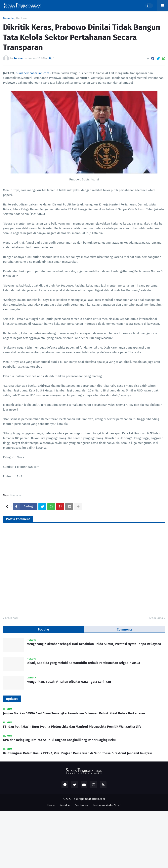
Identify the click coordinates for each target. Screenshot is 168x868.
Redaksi (65, 805)
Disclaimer (81, 805)
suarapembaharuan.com (33, 73)
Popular (44, 629)
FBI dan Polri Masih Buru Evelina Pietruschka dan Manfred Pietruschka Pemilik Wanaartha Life (72, 727)
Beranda (8, 18)
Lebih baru (12, 618)
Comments (125, 629)
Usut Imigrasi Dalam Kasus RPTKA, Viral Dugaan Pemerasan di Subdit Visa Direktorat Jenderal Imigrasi (77, 753)
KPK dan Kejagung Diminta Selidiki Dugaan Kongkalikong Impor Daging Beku (59, 740)
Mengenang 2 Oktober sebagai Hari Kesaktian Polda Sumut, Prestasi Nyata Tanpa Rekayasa (94, 644)
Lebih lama (156, 618)
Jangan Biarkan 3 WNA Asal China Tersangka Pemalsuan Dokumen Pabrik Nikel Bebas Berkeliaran (74, 713)
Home (51, 805)
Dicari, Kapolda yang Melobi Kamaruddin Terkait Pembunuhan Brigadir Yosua (83, 663)
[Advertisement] (84, 839)
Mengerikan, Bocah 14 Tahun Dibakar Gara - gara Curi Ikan (69, 682)
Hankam (21, 18)
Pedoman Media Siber (107, 805)
